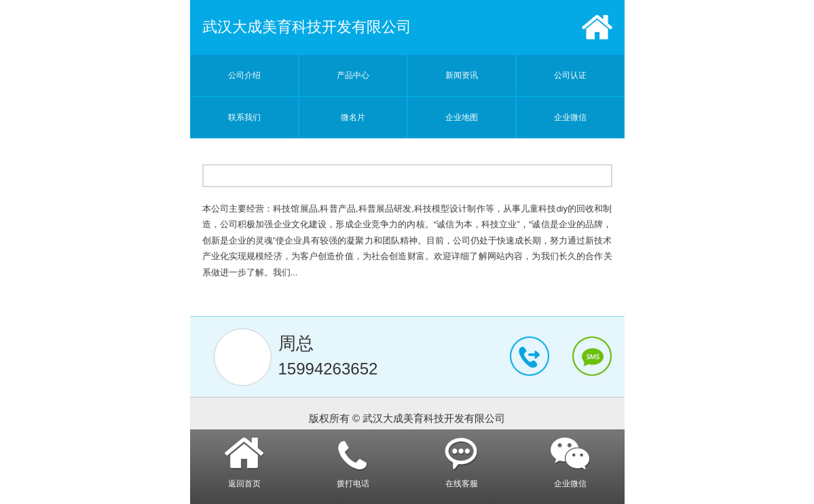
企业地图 (462, 117)
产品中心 (353, 75)
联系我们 (244, 117)
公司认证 (570, 75)
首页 (597, 27)
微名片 (353, 117)
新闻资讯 (462, 75)
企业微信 (570, 117)
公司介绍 (244, 75)
